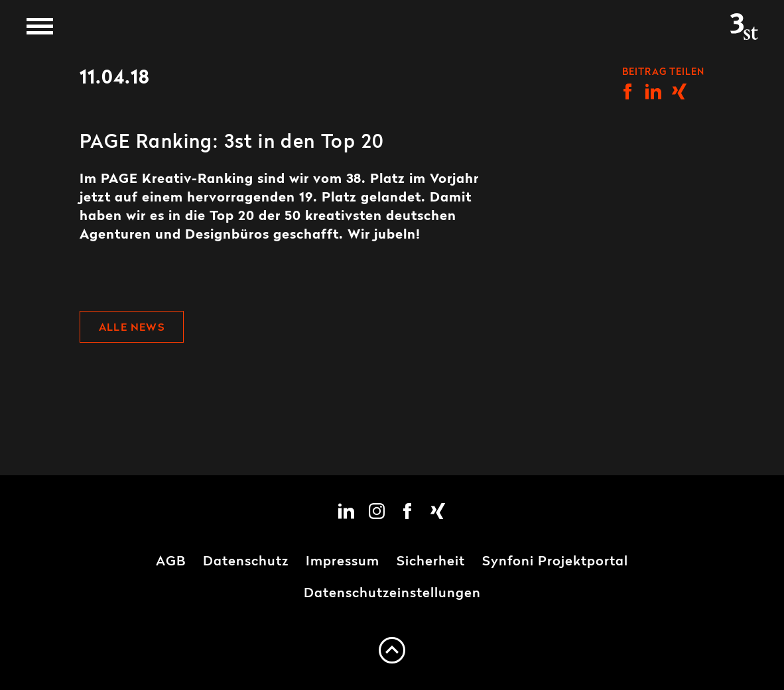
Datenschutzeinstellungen (392, 594)
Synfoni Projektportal (555, 562)
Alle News (132, 328)
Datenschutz (246, 562)
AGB (171, 562)
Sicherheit (431, 562)
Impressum (343, 562)
